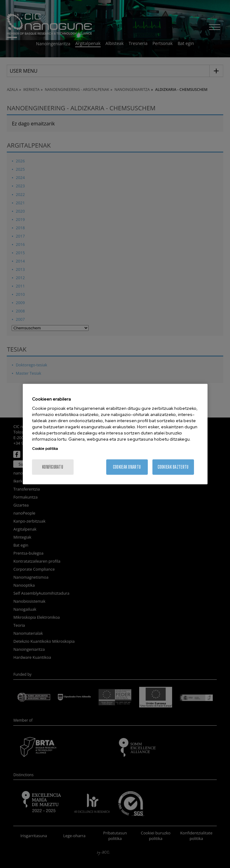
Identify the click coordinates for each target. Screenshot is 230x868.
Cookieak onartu (127, 467)
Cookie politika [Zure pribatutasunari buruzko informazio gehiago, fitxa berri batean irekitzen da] (45, 449)
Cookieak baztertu (173, 467)
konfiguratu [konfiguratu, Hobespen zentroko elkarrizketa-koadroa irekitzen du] (53, 467)
